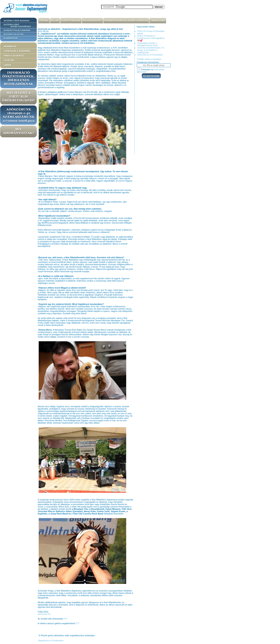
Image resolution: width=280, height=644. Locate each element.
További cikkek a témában (149, 59)
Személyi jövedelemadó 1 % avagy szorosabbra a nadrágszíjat (151, 50)
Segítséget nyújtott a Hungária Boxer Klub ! (148, 44)
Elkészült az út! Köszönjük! (150, 55)
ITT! (66, 619)
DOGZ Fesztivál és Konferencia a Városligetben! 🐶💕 (151, 38)
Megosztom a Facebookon (51, 640)
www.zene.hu (44, 614)
